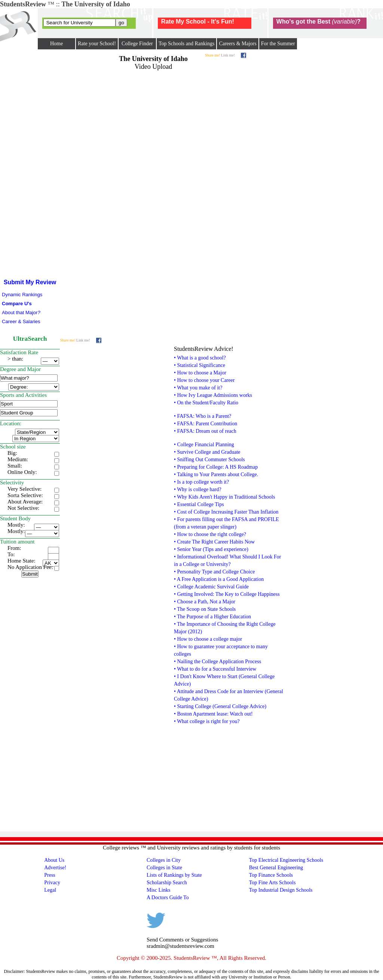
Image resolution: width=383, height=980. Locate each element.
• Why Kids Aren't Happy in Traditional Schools (224, 497)
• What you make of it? (198, 388)
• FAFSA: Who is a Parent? (203, 416)
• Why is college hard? (198, 489)
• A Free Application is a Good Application (219, 579)
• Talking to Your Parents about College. (216, 474)
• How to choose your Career (204, 380)
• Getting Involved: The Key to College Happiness (227, 594)
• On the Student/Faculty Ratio (206, 403)
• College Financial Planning (204, 445)
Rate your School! (97, 44)
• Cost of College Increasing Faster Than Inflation (226, 512)
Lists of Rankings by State (174, 875)
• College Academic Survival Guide (211, 587)
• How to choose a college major (208, 639)
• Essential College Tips (199, 504)
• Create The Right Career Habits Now (214, 542)
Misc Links (158, 890)
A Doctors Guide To (168, 898)
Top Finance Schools (271, 875)
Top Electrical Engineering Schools (286, 860)
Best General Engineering (276, 868)
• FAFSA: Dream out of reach (205, 431)
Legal (50, 890)
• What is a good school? (200, 358)
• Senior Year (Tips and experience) (211, 549)
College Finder (137, 44)
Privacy (52, 883)
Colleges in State (164, 868)
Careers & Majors (238, 44)
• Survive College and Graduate (207, 452)
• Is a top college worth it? (201, 482)
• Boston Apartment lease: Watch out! (213, 714)
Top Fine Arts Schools (272, 883)
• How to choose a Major (200, 373)
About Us (54, 860)
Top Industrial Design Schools (281, 890)
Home (56, 44)
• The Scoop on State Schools (205, 609)
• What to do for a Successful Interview (215, 669)
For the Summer (278, 44)
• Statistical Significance (200, 365)
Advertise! (55, 868)
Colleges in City (164, 860)
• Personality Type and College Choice (214, 572)
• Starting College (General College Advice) (220, 706)
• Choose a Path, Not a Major (205, 602)
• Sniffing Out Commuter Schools (209, 460)
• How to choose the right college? (210, 534)
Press (50, 875)
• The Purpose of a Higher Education (212, 617)
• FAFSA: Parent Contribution (206, 424)
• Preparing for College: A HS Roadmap (216, 467)
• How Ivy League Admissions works (213, 395)
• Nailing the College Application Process (217, 661)
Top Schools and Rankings (187, 44)
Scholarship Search (167, 883)
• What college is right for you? (207, 721)
